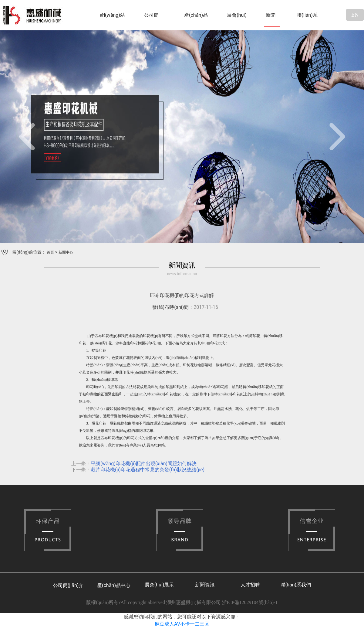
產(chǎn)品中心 (196, 20)
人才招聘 (250, 585)
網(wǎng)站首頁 (113, 20)
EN (355, 15)
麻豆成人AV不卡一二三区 (182, 624)
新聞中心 (271, 20)
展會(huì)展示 (237, 20)
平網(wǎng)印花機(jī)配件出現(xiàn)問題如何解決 (144, 464)
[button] (27, 137)
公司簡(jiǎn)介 (152, 20)
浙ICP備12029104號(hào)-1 (250, 602)
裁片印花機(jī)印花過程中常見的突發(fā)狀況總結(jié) (148, 470)
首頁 (50, 252)
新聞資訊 (205, 585)
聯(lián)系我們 (307, 20)
